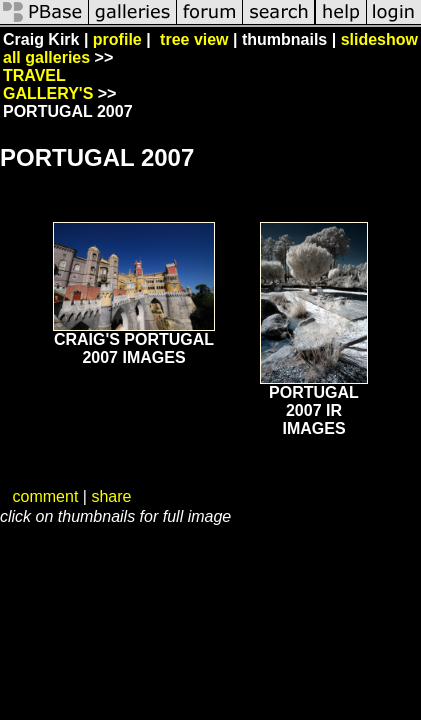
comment (46, 496)
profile (117, 39)
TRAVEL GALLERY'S (48, 84)
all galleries (46, 57)
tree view (194, 39)
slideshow (379, 39)
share (111, 496)
